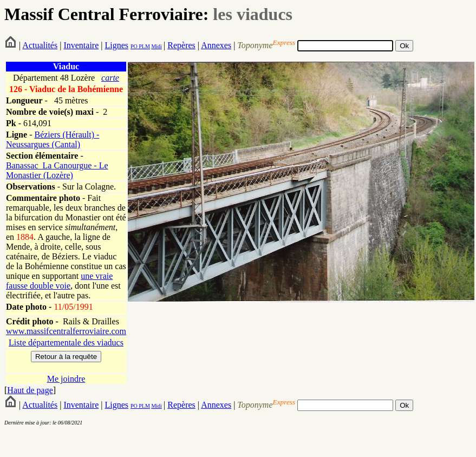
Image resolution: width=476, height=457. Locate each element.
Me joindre (66, 379)
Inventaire (81, 45)
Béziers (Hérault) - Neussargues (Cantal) (53, 139)
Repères (181, 45)
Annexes (216, 45)
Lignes (116, 45)
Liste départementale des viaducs (66, 342)
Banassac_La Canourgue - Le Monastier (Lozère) (57, 170)
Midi (156, 46)
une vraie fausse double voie (59, 281)
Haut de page (30, 390)
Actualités (40, 45)
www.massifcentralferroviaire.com (66, 331)
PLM (144, 46)
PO (134, 46)
